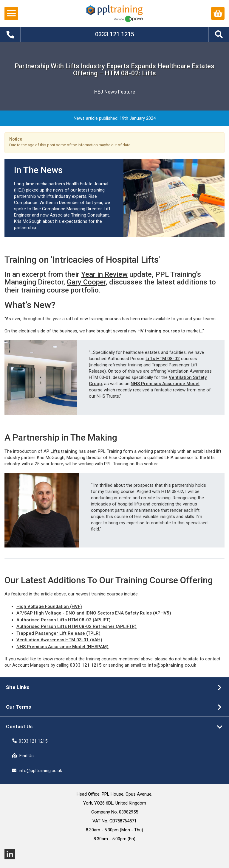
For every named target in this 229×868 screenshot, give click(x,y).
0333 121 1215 (86, 665)
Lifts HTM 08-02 (163, 359)
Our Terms (18, 707)
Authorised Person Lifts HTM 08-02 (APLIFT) (64, 620)
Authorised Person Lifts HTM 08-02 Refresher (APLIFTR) (76, 626)
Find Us (23, 756)
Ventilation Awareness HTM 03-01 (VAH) (59, 640)
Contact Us (19, 727)
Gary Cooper (86, 282)
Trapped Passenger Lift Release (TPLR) (58, 633)
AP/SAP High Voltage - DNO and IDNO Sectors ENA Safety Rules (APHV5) (94, 613)
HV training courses (159, 331)
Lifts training (64, 451)
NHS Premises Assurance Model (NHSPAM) (62, 647)
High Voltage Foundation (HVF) (49, 606)
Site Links (18, 687)
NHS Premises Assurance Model (165, 384)
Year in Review (104, 274)
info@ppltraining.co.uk (172, 665)
